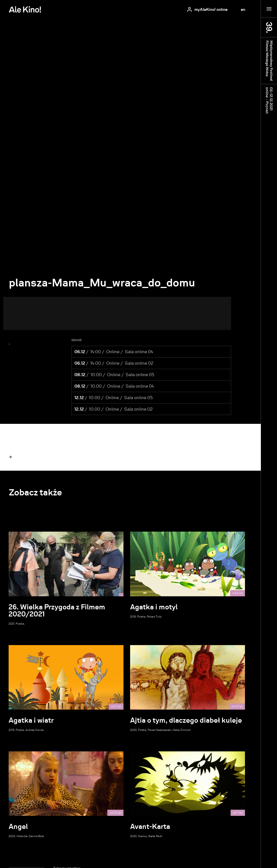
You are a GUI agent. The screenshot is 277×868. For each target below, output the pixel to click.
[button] (11, 457)
